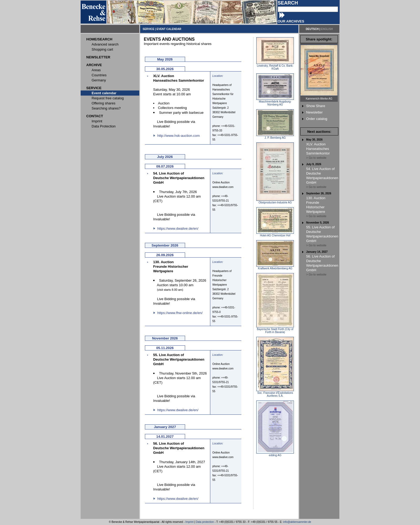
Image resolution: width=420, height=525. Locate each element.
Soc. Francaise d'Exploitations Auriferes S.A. (275, 393)
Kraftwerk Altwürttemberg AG (275, 267)
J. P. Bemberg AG (275, 137)
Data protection (205, 522)
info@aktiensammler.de (297, 522)
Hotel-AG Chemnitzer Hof (275, 234)
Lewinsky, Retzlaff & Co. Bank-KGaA (275, 66)
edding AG (275, 454)
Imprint (190, 522)
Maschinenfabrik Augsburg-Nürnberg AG (275, 102)
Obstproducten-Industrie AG (275, 201)
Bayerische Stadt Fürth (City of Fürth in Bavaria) (275, 329)
